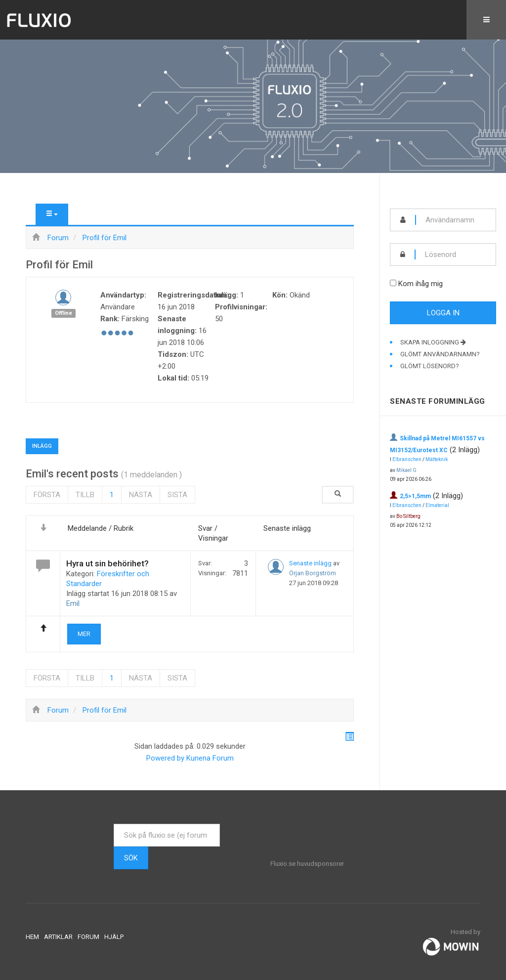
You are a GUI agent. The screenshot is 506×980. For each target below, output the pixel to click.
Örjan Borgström (313, 573)
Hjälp (114, 937)
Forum (88, 937)
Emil (73, 603)
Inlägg (42, 446)
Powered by (165, 758)
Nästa (141, 495)
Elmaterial (437, 505)
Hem (32, 937)
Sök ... (114, 824)
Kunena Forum (210, 758)
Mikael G (406, 470)
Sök (131, 858)
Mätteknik (437, 459)
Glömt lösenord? (430, 366)
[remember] (393, 283)
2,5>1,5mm (415, 496)
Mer (84, 634)
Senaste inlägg (310, 563)
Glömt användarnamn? (440, 354)
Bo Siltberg (408, 516)
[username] (456, 220)
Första (47, 495)
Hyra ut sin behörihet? (107, 563)
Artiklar (58, 937)
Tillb (85, 495)
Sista (177, 495)
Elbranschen (407, 459)
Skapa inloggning (433, 342)
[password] (456, 255)
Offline (63, 313)
